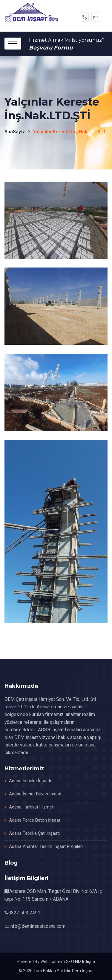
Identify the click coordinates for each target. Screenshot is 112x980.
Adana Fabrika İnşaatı (30, 781)
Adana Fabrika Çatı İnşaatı (34, 833)
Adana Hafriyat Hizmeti (32, 807)
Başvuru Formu (51, 48)
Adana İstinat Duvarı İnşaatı (36, 794)
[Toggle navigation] (13, 44)
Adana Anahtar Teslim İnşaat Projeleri (46, 846)
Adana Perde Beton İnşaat (35, 820)
